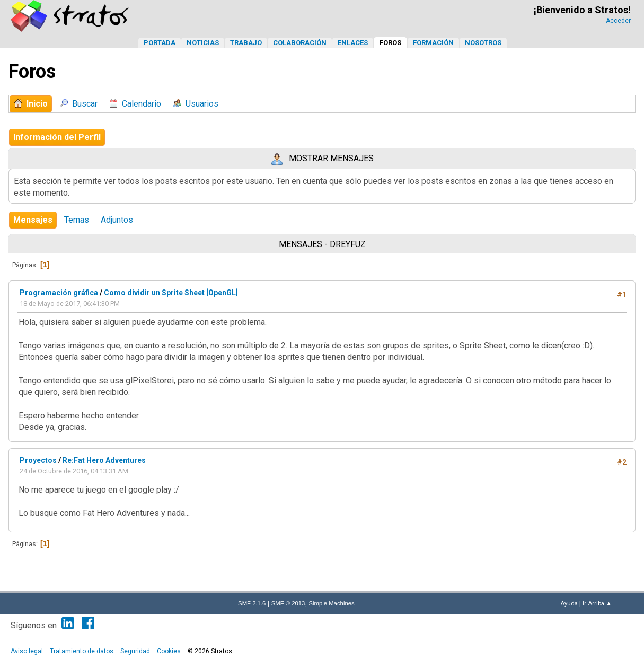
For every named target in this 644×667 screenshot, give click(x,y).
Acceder (618, 21)
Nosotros (483, 43)
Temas (77, 220)
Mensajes (33, 220)
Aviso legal (27, 651)
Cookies (169, 651)
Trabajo (246, 43)
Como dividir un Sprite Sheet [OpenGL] (171, 293)
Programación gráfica (59, 293)
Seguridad (135, 651)
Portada (160, 43)
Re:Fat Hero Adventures (104, 460)
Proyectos (38, 460)
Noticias (203, 43)
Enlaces (353, 43)
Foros (390, 43)
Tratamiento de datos (82, 651)
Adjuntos (117, 220)
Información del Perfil (57, 137)
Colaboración (300, 43)
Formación (433, 43)
